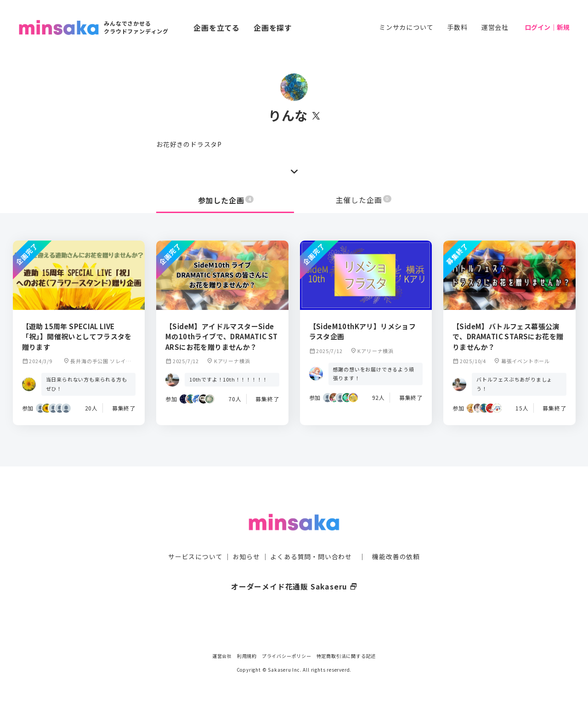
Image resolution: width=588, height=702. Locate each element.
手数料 (457, 27)
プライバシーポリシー (287, 656)
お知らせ (246, 539)
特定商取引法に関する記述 (346, 656)
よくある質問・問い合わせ (311, 539)
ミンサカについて (406, 27)
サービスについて (195, 539)
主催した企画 (364, 200)
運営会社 (495, 27)
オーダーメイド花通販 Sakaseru (294, 568)
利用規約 (247, 656)
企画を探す (273, 28)
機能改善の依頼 (396, 539)
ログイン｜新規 (547, 27)
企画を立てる (217, 28)
